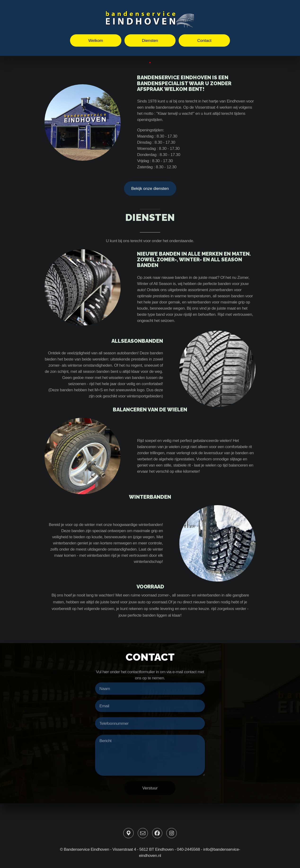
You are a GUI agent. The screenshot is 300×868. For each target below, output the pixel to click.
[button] (128, 833)
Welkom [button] (96, 40)
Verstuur (150, 788)
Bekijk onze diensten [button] (150, 188)
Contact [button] (204, 40)
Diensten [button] (150, 40)
